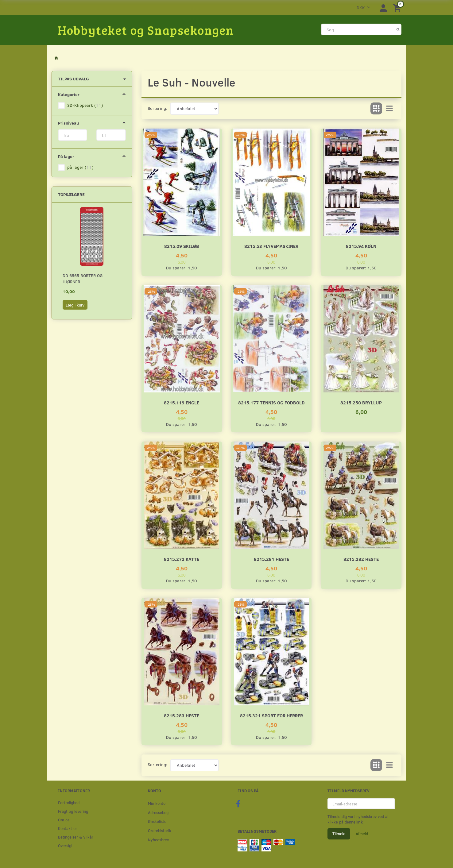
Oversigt (65, 845)
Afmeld (362, 834)
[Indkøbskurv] (398, 8)
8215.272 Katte (182, 559)
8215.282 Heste (361, 559)
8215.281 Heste (271, 559)
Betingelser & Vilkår (76, 837)
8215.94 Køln (361, 246)
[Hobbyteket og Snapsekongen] (146, 30)
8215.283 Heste (182, 715)
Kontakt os (68, 828)
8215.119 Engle (182, 402)
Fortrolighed (69, 802)
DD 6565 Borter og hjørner (83, 278)
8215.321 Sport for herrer (271, 715)
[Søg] (398, 29)
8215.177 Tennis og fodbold (271, 402)
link (359, 822)
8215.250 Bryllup (361, 402)
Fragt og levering (73, 811)
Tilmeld (339, 834)
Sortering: (157, 108)
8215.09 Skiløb (182, 246)
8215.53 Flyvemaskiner (271, 246)
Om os (64, 820)
